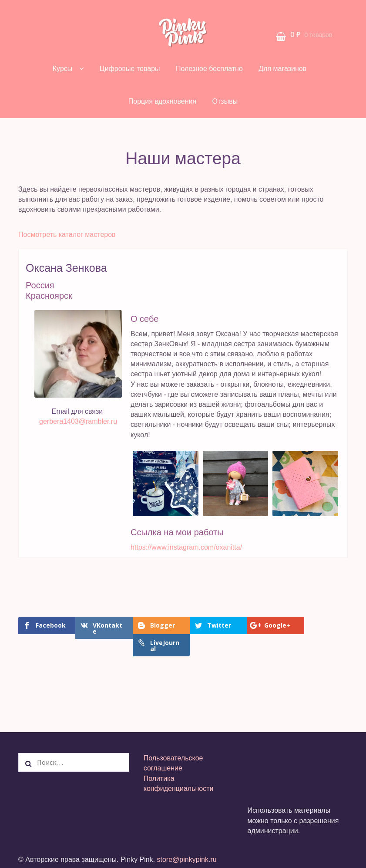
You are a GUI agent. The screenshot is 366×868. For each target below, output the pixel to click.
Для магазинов (282, 69)
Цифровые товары (130, 69)
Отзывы (225, 101)
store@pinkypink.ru (186, 842)
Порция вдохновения (162, 101)
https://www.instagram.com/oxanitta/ (186, 547)
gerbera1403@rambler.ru (78, 421)
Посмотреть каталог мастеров (67, 235)
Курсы (63, 69)
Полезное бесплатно (209, 69)
